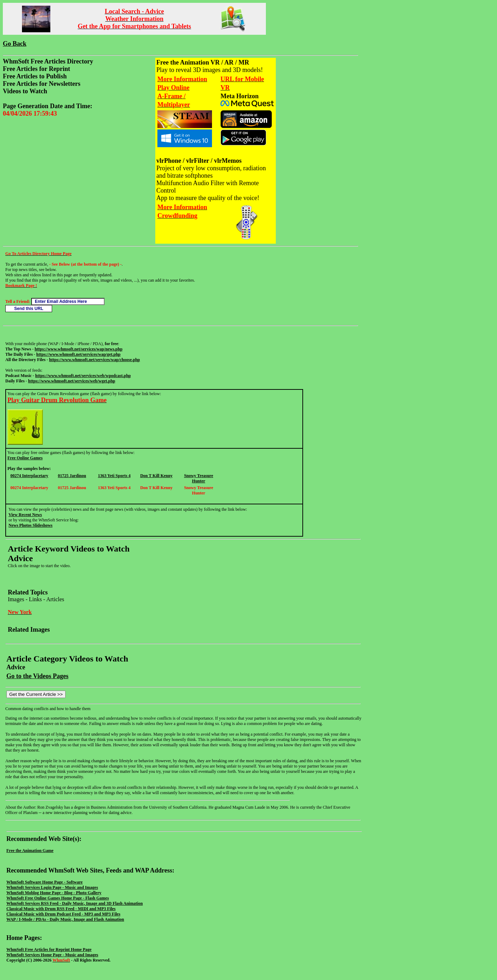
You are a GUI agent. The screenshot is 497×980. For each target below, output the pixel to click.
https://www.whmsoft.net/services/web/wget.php (72, 381)
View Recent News (25, 515)
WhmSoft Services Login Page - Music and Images (52, 887)
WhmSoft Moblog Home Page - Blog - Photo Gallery (54, 893)
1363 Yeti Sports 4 (114, 476)
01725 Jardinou (72, 476)
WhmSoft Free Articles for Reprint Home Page (49, 949)
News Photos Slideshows (30, 525)
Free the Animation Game (30, 851)
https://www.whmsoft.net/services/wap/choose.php (94, 360)
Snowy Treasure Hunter (199, 478)
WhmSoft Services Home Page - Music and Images (52, 955)
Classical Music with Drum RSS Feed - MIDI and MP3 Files (61, 909)
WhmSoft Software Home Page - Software (44, 882)
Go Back (15, 44)
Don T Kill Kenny (156, 476)
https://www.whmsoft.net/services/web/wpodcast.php (83, 376)
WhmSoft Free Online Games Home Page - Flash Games (58, 898)
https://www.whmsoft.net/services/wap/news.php (79, 349)
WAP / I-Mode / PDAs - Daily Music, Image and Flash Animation (65, 919)
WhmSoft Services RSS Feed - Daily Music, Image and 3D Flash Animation (75, 903)
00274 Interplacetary (29, 476)
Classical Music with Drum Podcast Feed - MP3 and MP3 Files (63, 914)
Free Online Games (25, 458)
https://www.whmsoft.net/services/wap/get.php (78, 354)
